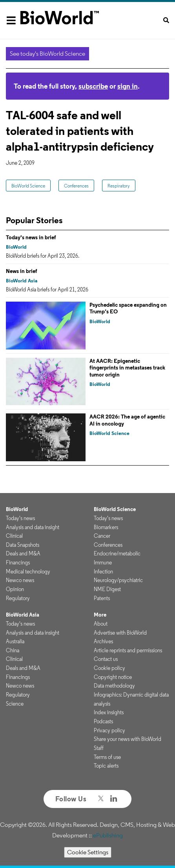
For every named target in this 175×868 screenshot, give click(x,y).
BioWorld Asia (22, 281)
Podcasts (103, 721)
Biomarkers (106, 527)
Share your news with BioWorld (128, 739)
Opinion (15, 589)
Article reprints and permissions (128, 650)
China (13, 650)
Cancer (102, 536)
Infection (103, 571)
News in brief (22, 271)
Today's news (20, 518)
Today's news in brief (31, 237)
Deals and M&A (23, 553)
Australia (15, 641)
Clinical (14, 536)
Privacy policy (109, 730)
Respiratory (119, 186)
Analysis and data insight (33, 527)
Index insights (109, 712)
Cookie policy (109, 668)
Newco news (20, 580)
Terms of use (107, 757)
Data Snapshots (23, 545)
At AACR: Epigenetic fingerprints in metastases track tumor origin (127, 368)
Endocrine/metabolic (117, 553)
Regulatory (18, 598)
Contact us (106, 659)
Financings (18, 562)
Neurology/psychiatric (118, 580)
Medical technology (28, 571)
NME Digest (107, 589)
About (101, 624)
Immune (103, 562)
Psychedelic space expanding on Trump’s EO (128, 308)
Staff (99, 748)
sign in (128, 86)
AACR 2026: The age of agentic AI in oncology (127, 420)
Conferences (76, 186)
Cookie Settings (88, 852)
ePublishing (108, 835)
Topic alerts (106, 766)
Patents (102, 598)
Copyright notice (113, 677)
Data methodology (114, 686)
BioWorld (16, 247)
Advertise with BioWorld (120, 633)
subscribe (93, 86)
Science (15, 704)
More (100, 615)
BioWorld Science (28, 186)
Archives (103, 641)
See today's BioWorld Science (47, 54)
